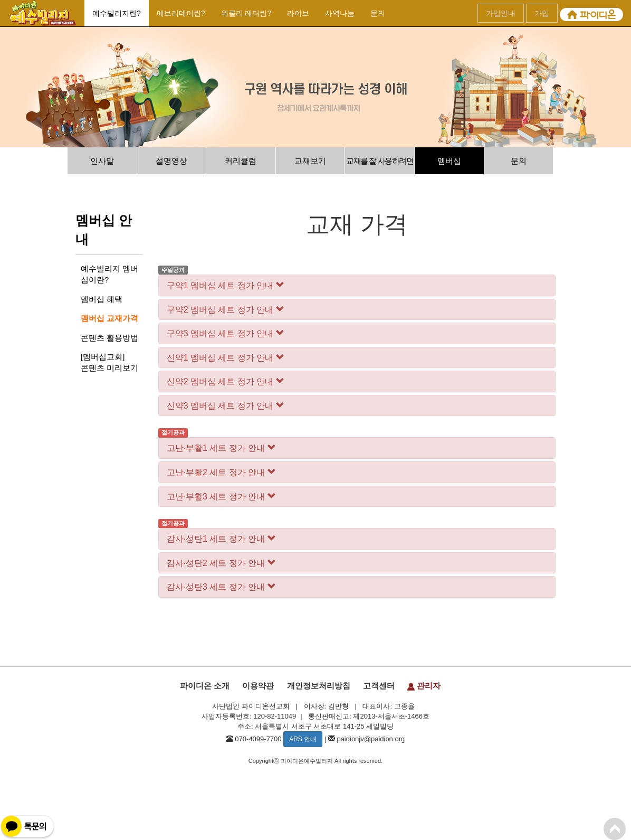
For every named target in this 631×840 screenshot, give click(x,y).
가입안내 (501, 13)
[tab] (357, 285)
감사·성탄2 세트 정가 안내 (221, 563)
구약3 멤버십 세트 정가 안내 (226, 333)
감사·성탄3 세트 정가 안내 (221, 587)
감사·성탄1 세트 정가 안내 (221, 539)
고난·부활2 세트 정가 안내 (221, 472)
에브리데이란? (181, 13)
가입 (542, 13)
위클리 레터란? (246, 13)
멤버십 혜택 (102, 299)
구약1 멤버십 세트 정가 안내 (226, 285)
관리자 (424, 686)
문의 (378, 13)
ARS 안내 (303, 739)
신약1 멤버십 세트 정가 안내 (226, 358)
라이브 (298, 13)
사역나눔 (340, 13)
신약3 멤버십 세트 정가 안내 (226, 406)
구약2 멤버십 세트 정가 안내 (226, 310)
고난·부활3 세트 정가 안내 (221, 497)
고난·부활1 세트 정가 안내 (221, 448)
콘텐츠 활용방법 (109, 338)
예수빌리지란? (117, 13)
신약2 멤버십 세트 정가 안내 (226, 381)
